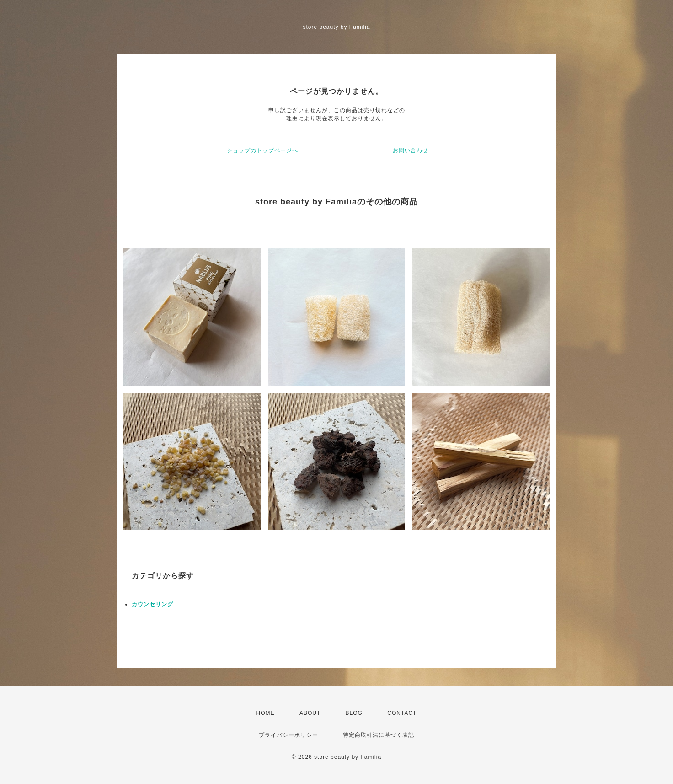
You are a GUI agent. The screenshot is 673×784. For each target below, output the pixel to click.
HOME (266, 713)
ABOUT (310, 713)
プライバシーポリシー (288, 735)
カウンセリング (152, 604)
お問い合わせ (411, 150)
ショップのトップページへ (262, 150)
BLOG (354, 713)
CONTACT (402, 713)
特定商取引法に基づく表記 (379, 735)
